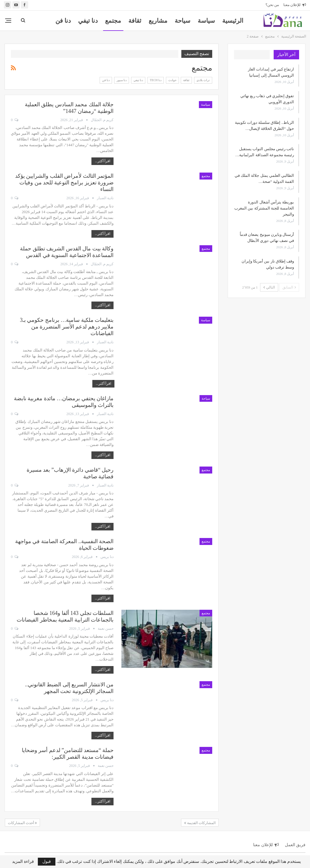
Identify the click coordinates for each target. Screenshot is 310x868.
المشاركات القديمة (200, 823)
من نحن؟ (272, 5)
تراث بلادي (203, 80)
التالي (269, 287)
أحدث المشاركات (22, 823)
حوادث (172, 80)
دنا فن (106, 80)
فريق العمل (295, 845)
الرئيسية (233, 21)
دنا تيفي (88, 21)
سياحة (183, 21)
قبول (47, 861)
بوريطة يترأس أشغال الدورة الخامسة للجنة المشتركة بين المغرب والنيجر (264, 208)
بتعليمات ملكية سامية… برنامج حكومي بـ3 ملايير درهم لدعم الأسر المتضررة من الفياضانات (67, 327)
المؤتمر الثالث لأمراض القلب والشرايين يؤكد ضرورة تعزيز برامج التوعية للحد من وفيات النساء (64, 183)
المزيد (63, 21)
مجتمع (113, 21)
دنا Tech (156, 80)
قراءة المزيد (23, 862)
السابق (289, 287)
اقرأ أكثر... (102, 161)
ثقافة (135, 21)
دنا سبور (122, 80)
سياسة (206, 21)
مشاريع (158, 21)
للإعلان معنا (295, 5)
